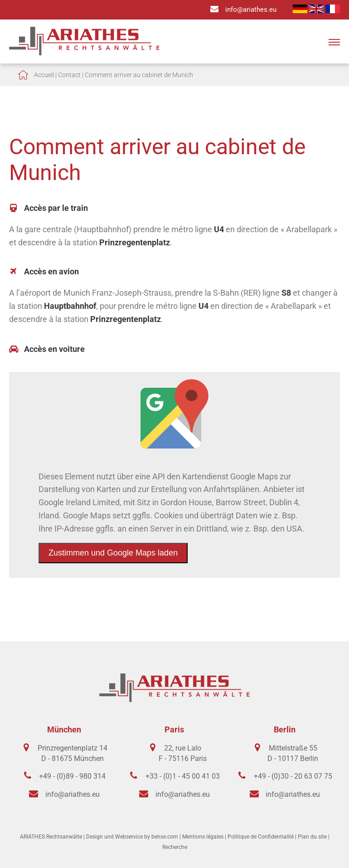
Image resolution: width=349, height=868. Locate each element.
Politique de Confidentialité (261, 837)
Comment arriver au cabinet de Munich (139, 75)
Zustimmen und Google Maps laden (113, 553)
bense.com (165, 837)
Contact (69, 75)
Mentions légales (203, 837)
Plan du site (312, 837)
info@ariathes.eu (251, 10)
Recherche (175, 847)
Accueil (44, 75)
